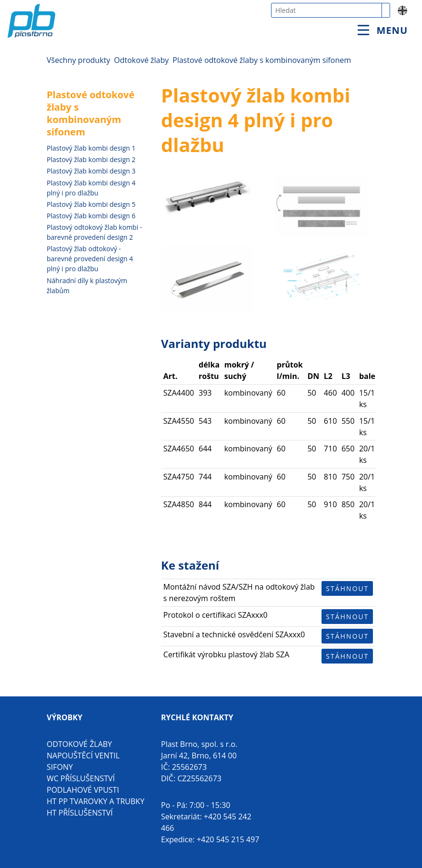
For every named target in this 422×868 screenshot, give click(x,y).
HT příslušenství (80, 813)
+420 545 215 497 (228, 839)
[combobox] (327, 10)
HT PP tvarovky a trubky (95, 801)
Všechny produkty (78, 60)
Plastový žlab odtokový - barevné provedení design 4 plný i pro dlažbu (90, 259)
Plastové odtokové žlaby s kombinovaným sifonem (262, 60)
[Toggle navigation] (382, 30)
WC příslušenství (81, 778)
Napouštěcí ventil (83, 756)
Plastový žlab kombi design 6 (91, 216)
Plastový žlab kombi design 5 (91, 204)
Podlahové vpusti (83, 790)
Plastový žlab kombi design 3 (91, 171)
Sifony (60, 767)
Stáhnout (347, 588)
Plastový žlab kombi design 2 (91, 159)
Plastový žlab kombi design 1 (91, 148)
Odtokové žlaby (141, 60)
